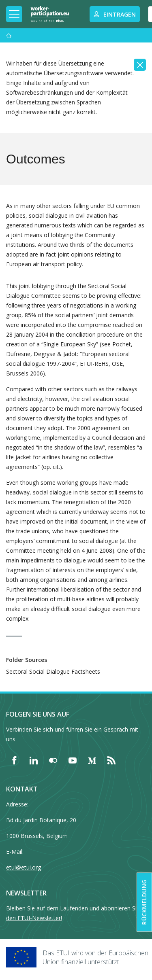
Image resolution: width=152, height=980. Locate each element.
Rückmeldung (144, 902)
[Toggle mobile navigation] (14, 14)
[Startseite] (9, 35)
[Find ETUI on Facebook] (14, 760)
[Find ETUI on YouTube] (73, 760)
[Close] (140, 65)
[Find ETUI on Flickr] (53, 760)
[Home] (50, 14)
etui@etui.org (24, 867)
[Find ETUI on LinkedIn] (34, 760)
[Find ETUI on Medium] (92, 760)
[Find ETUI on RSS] (111, 760)
